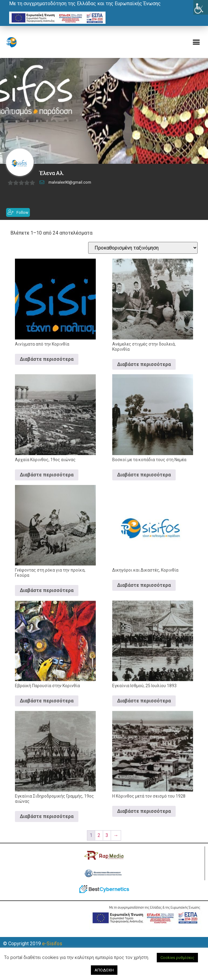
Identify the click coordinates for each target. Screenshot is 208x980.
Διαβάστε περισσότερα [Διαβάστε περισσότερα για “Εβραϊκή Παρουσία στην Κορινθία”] (47, 708)
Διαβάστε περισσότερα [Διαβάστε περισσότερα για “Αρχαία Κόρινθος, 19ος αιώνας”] (47, 482)
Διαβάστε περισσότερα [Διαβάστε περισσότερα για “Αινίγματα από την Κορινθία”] (47, 366)
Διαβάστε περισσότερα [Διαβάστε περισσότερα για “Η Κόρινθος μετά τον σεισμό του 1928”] (144, 818)
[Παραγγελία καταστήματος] (143, 255)
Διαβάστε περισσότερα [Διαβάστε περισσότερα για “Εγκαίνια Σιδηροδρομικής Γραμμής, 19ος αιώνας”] (47, 824)
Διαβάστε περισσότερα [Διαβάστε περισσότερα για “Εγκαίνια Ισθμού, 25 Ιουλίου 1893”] (144, 708)
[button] (196, 42)
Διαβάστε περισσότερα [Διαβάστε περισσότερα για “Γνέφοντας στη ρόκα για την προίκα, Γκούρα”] (47, 598)
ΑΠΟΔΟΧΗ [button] (104, 970)
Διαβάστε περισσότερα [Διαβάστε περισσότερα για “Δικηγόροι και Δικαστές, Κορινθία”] (144, 592)
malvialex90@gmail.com (70, 189)
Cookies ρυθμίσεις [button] (177, 958)
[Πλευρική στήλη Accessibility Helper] (201, 7)
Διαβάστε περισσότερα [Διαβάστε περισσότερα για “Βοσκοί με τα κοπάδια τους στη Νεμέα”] (144, 482)
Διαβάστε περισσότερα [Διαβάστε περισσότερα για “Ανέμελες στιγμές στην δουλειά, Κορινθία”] (144, 372)
